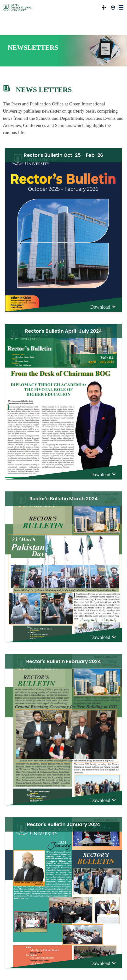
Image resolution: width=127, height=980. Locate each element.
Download (103, 307)
